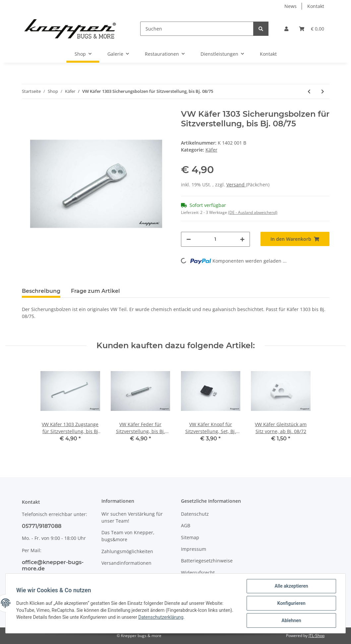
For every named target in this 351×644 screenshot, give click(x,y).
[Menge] (215, 239)
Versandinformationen (126, 563)
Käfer (211, 150)
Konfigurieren (291, 603)
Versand (236, 185)
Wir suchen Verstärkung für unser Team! (132, 517)
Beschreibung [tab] (41, 291)
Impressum (194, 549)
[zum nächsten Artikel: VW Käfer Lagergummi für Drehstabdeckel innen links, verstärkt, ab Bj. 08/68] (323, 91)
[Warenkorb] (312, 29)
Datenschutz (195, 514)
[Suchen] (197, 29)
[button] (286, 29)
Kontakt (316, 6)
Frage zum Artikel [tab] (95, 291)
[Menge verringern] (189, 239)
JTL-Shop (317, 636)
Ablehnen (291, 620)
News (291, 6)
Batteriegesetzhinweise (207, 561)
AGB (186, 525)
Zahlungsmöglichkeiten (127, 551)
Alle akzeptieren (291, 586)
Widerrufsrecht (198, 573)
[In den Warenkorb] (295, 239)
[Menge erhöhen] (242, 239)
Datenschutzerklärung (161, 617)
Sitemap (190, 537)
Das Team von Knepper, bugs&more (128, 536)
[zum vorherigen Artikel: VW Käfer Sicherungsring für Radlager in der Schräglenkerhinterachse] (309, 91)
